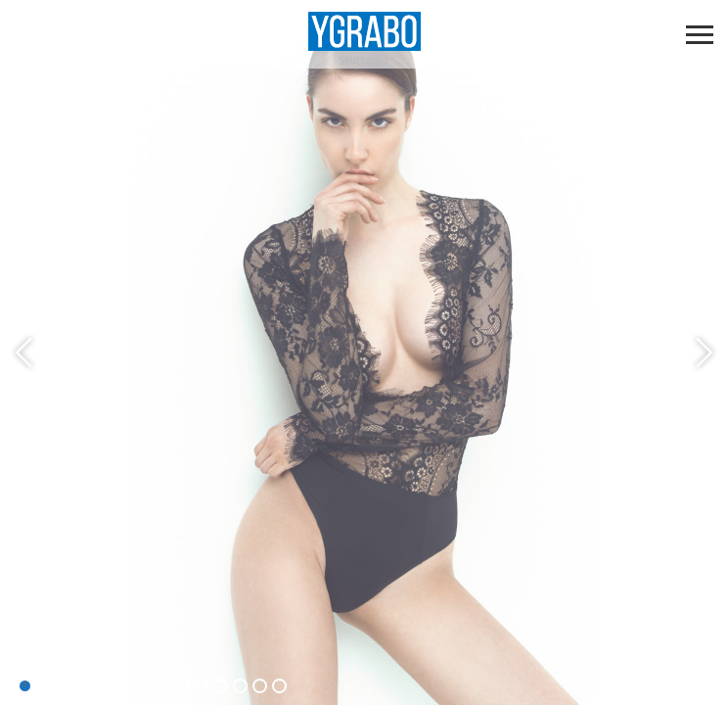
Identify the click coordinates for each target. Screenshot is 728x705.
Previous (26, 352)
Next (702, 352)
